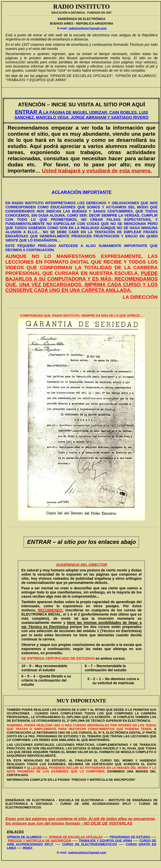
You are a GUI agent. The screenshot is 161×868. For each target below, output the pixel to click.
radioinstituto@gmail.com (88, 28)
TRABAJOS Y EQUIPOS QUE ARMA (105, 841)
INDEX (28, 848)
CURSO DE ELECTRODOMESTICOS (89, 844)
